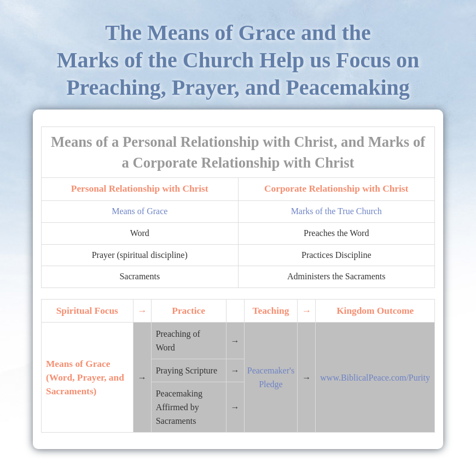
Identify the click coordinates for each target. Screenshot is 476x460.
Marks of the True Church (336, 211)
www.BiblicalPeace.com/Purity (375, 378)
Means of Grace (140, 211)
